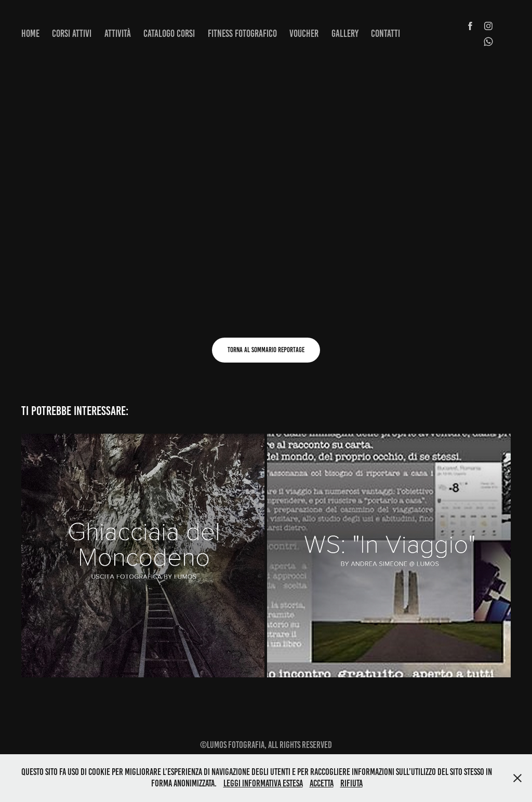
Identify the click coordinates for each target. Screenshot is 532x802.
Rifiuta (351, 783)
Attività (118, 34)
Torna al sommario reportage (266, 350)
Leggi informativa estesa (263, 783)
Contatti (385, 34)
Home (30, 34)
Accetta (322, 783)
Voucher (304, 34)
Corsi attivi (72, 34)
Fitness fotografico (242, 34)
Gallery (345, 34)
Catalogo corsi (169, 34)
